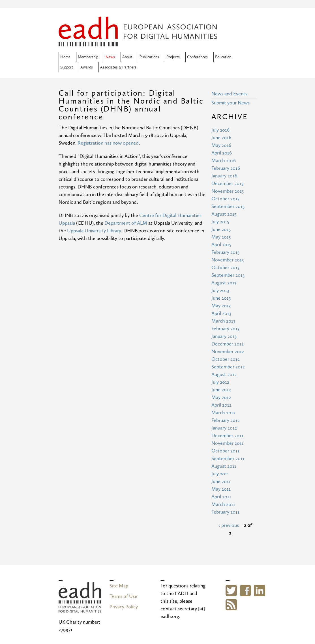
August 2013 (224, 283)
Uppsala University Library (94, 231)
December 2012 (228, 344)
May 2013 (221, 306)
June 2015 (221, 229)
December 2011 (227, 436)
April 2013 (221, 313)
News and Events (229, 94)
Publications (149, 57)
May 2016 (221, 145)
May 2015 (221, 237)
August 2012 (224, 374)
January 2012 (224, 428)
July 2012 (220, 382)
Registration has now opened (108, 143)
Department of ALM (126, 223)
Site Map (119, 586)
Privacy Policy (124, 607)
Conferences (197, 57)
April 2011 (221, 497)
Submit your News (231, 103)
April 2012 (221, 405)
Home (65, 57)
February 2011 (225, 512)
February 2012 (226, 420)
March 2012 (223, 413)
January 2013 (224, 336)
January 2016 (224, 176)
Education (223, 57)
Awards (87, 67)
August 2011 (224, 466)
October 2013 (225, 268)
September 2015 (228, 206)
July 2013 (220, 290)
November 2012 (228, 352)
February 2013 (225, 329)
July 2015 (220, 222)
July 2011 (220, 474)
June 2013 (221, 298)
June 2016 (221, 138)
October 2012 (226, 359)
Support (67, 67)
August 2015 (224, 214)
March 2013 (223, 321)
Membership (88, 57)
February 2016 (226, 168)
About (127, 57)
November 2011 (228, 443)
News (110, 57)
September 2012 (228, 367)
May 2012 (221, 397)
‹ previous (229, 525)
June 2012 (221, 390)
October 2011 (225, 451)
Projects (173, 57)
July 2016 (220, 130)
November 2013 (228, 260)
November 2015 (228, 191)
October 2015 (225, 199)
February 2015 (225, 252)
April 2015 (221, 245)
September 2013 (228, 275)
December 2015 (227, 183)
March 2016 (224, 161)
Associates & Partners (118, 67)
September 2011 (228, 459)
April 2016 (222, 153)
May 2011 (221, 489)
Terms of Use (123, 596)
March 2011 (223, 504)
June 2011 (221, 481)
